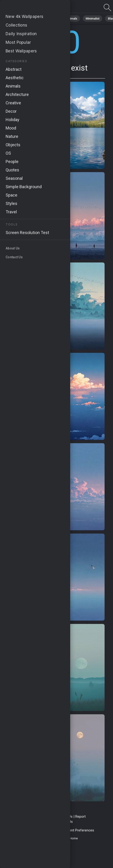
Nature (33, 19)
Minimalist (93, 19)
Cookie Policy (48, 830)
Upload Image (45, 822)
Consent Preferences (78, 830)
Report (80, 817)
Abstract (52, 19)
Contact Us (64, 817)
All (18, 19)
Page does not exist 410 (28, 8)
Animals (72, 19)
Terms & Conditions (37, 817)
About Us (66, 822)
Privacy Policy (24, 830)
